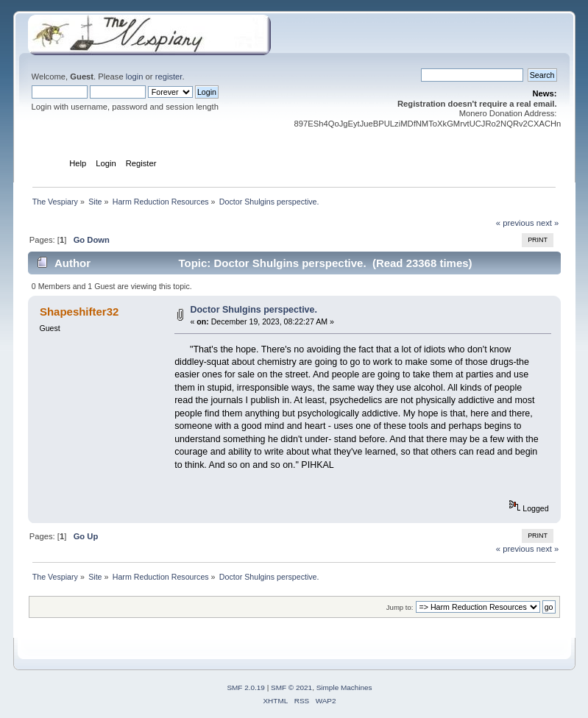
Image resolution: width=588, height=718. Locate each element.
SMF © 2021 (291, 687)
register (169, 77)
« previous (515, 223)
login (135, 77)
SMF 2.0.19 (246, 687)
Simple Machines (344, 687)
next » (548, 223)
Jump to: (400, 607)
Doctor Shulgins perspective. (254, 310)
